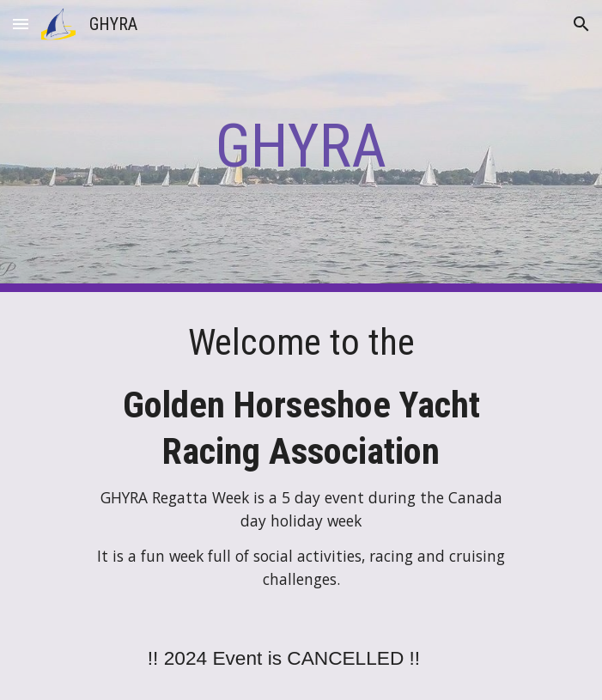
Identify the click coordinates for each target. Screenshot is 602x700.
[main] (301, 146)
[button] (21, 24)
